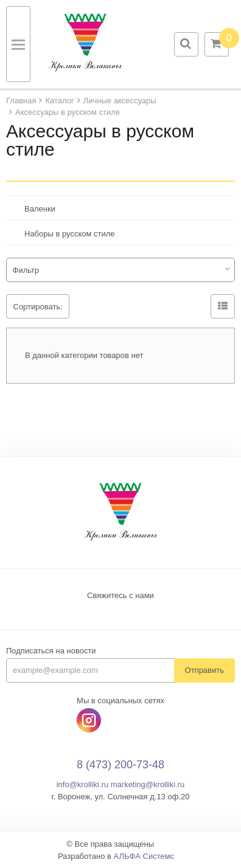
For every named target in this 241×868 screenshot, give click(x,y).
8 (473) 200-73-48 (120, 765)
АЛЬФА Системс (144, 856)
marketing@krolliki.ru (148, 784)
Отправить (204, 670)
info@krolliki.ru (82, 784)
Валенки (40, 209)
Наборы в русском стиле (70, 234)
